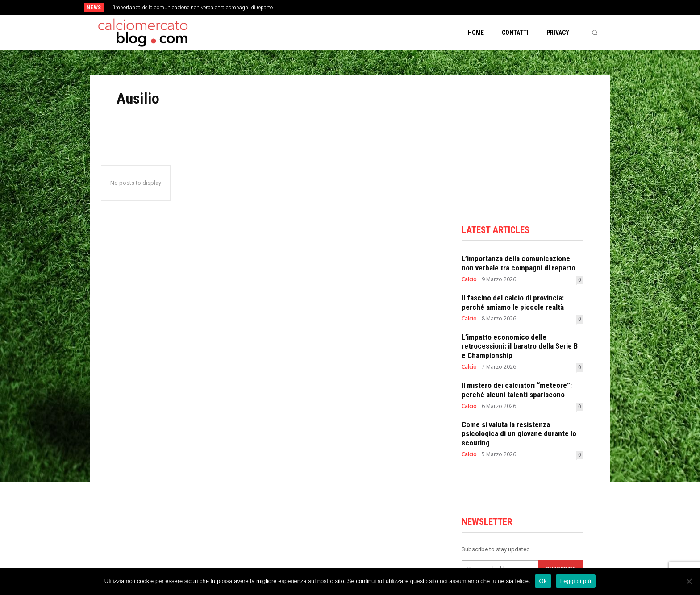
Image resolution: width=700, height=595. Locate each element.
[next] (380, 7)
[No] (689, 581)
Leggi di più (576, 581)
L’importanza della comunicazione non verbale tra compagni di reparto (192, 8)
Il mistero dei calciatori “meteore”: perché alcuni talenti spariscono (517, 390)
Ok (543, 581)
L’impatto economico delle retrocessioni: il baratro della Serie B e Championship (520, 346)
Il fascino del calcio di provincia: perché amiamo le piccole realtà (513, 302)
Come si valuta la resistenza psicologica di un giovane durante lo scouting (519, 434)
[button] (595, 33)
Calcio (469, 279)
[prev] (365, 7)
